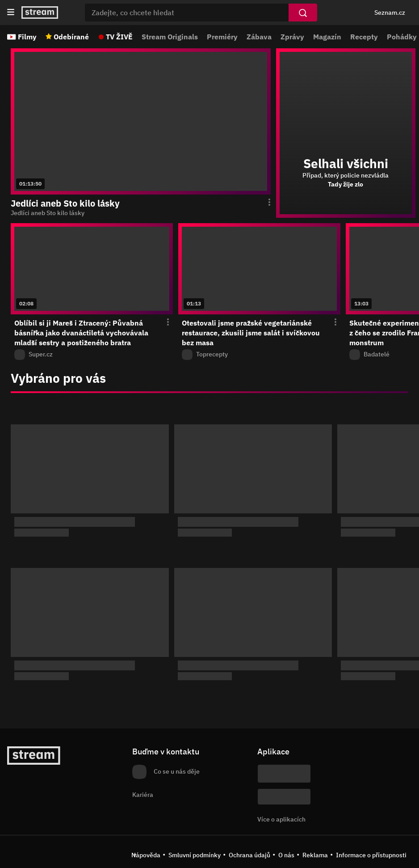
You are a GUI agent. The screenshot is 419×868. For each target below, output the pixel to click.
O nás (286, 855)
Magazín (327, 37)
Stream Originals (170, 37)
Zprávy (292, 37)
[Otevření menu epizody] (264, 203)
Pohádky (402, 37)
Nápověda (146, 855)
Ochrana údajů (249, 855)
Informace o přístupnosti (371, 855)
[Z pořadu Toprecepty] (259, 355)
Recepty (364, 37)
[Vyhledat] (303, 13)
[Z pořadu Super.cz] (92, 355)
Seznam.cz (390, 13)
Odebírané (71, 37)
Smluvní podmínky (195, 855)
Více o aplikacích (281, 819)
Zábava (259, 37)
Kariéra (143, 795)
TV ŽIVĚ (119, 37)
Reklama (315, 855)
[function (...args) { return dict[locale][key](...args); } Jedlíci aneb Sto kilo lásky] (141, 213)
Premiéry (222, 37)
